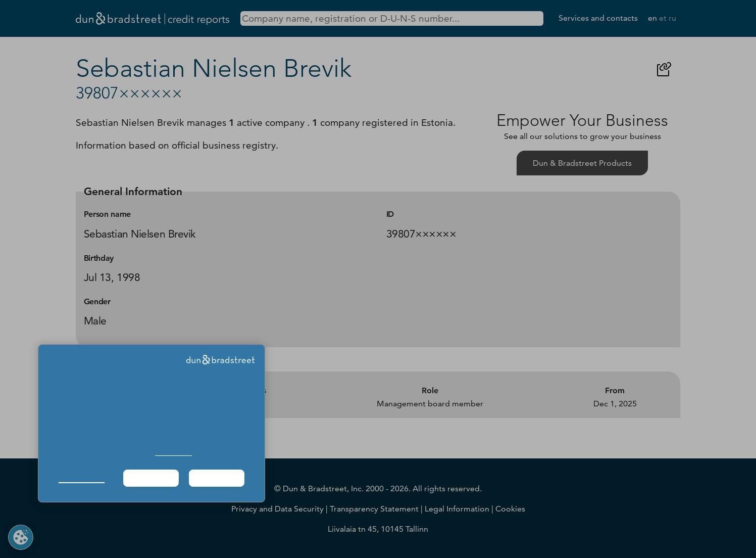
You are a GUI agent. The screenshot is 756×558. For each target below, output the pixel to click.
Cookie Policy (173, 453)
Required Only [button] (151, 478)
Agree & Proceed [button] (217, 478)
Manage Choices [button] (82, 478)
